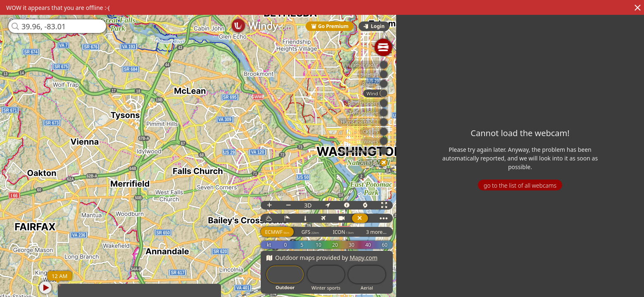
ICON (345, 232)
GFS (312, 232)
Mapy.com (366, 258)
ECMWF (279, 232)
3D (310, 205)
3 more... (378, 232)
